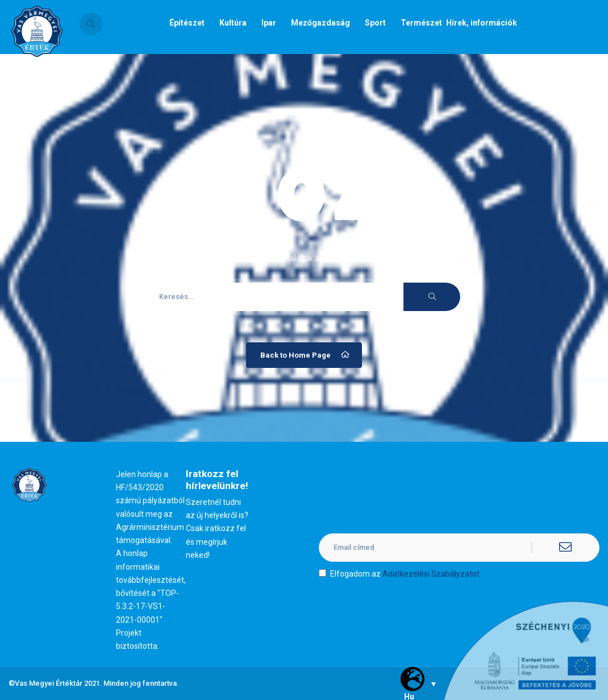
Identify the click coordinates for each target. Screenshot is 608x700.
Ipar (269, 23)
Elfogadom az (399, 574)
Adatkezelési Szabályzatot (431, 574)
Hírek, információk (482, 23)
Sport (375, 23)
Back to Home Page (305, 355)
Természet (421, 23)
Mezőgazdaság (320, 23)
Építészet (187, 23)
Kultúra (233, 23)
